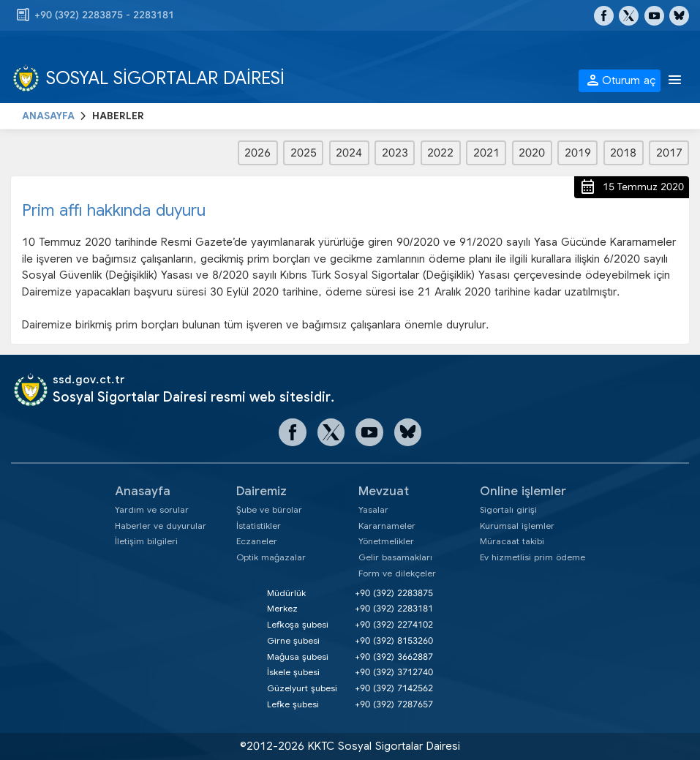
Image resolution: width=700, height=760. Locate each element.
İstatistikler (259, 526)
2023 (395, 153)
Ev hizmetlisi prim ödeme (532, 557)
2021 (486, 153)
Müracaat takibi (512, 541)
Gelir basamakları (395, 557)
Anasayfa (143, 491)
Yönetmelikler (386, 541)
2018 (623, 153)
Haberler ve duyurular (161, 526)
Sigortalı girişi (508, 509)
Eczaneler (257, 541)
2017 (669, 153)
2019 (578, 153)
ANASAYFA (48, 116)
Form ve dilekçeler (397, 573)
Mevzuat (384, 491)
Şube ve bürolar (269, 509)
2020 (532, 153)
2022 (440, 153)
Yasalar (373, 509)
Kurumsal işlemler (517, 526)
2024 (349, 153)
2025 (304, 153)
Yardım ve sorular (152, 509)
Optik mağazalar (271, 557)
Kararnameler (387, 526)
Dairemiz (261, 491)
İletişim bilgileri (146, 541)
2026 (257, 153)
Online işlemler (523, 491)
